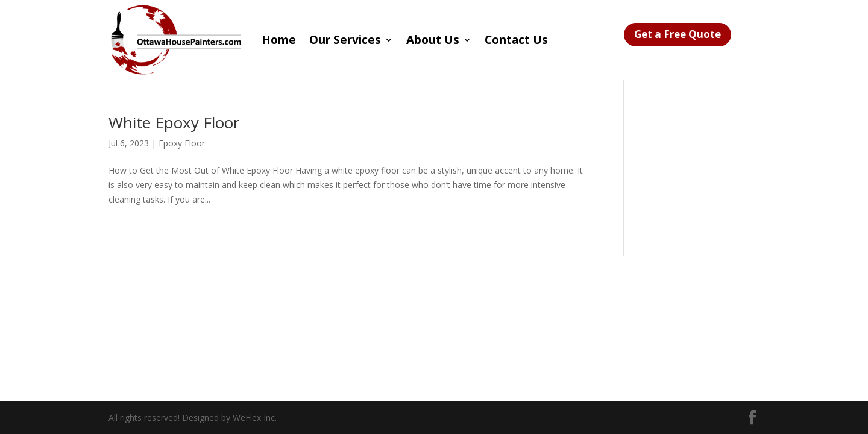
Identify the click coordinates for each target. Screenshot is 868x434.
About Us (433, 40)
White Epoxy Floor (174, 122)
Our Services (345, 40)
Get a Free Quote (678, 34)
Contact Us (516, 40)
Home (279, 40)
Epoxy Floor (182, 143)
